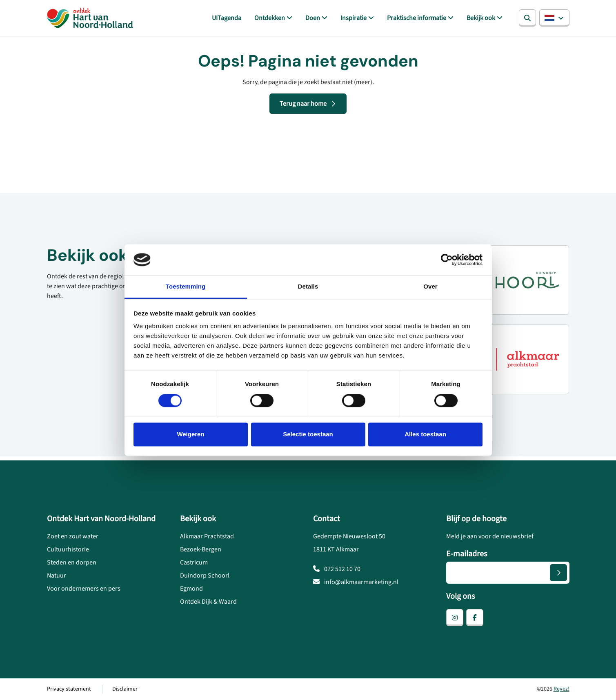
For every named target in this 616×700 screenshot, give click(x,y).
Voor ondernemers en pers (84, 589)
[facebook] (475, 618)
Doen (313, 18)
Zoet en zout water (73, 536)
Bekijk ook (481, 18)
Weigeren (190, 434)
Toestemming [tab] (186, 287)
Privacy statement (69, 689)
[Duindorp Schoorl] (515, 280)
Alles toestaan (425, 434)
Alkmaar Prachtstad (207, 536)
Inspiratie (354, 18)
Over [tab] (430, 287)
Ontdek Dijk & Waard (208, 602)
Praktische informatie (417, 18)
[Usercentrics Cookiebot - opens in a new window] (447, 260)
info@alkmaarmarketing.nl (356, 582)
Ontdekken (270, 18)
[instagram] (455, 618)
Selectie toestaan (308, 434)
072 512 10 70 (337, 569)
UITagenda (227, 18)
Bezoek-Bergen (201, 549)
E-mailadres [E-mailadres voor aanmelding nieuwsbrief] (467, 554)
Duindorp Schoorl (205, 576)
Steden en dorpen (72, 562)
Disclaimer (125, 689)
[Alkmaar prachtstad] (515, 359)
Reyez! (562, 689)
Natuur (57, 576)
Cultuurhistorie (68, 549)
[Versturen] (558, 573)
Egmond (191, 589)
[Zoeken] (527, 18)
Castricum (194, 562)
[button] (554, 18)
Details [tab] (308, 287)
